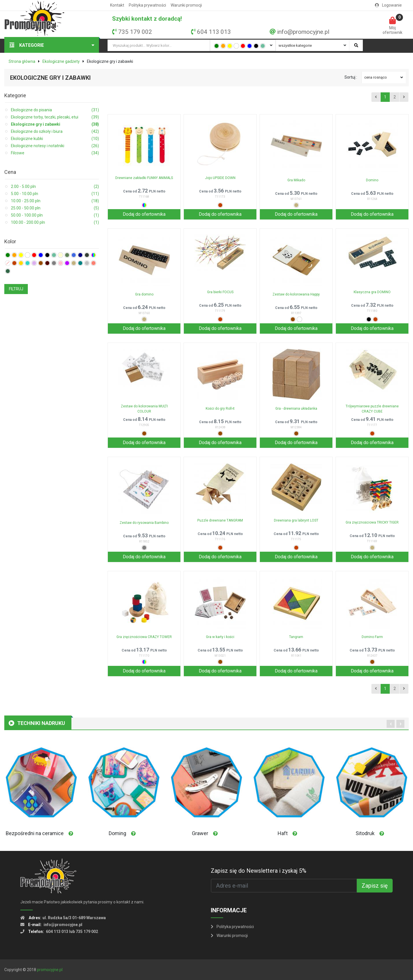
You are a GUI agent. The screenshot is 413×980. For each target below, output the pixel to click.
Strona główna (22, 61)
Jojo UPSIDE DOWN (220, 178)
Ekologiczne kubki (55, 139)
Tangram (296, 637)
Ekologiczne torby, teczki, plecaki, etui (55, 117)
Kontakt (117, 5)
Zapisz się (375, 886)
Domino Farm (372, 637)
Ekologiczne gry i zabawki (55, 124)
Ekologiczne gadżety (61, 61)
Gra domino (144, 294)
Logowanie (388, 5)
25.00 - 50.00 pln (55, 208)
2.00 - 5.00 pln (55, 187)
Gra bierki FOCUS (220, 292)
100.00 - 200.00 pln (55, 222)
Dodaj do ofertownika (144, 214)
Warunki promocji (186, 5)
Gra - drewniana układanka (296, 409)
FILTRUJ (16, 289)
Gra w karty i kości (220, 637)
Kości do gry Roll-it (220, 409)
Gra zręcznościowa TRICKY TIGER (372, 522)
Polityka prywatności (147, 5)
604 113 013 (214, 32)
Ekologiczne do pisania (55, 110)
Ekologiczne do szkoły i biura (55, 132)
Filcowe (55, 153)
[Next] (404, 97)
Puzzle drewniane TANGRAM (220, 520)
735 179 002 (135, 32)
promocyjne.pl (50, 970)
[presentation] (391, 724)
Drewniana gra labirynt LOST (296, 520)
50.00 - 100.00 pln (55, 215)
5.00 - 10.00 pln (55, 194)
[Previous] (376, 97)
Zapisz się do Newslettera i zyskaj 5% (259, 871)
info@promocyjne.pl (303, 32)
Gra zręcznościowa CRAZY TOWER (144, 637)
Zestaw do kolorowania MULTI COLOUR (144, 409)
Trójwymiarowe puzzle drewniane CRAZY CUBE (372, 409)
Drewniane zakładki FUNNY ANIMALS (144, 178)
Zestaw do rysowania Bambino (144, 523)
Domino (372, 180)
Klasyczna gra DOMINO (372, 292)
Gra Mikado (296, 180)
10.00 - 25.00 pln (55, 201)
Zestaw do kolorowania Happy (296, 294)
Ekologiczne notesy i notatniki (55, 146)
